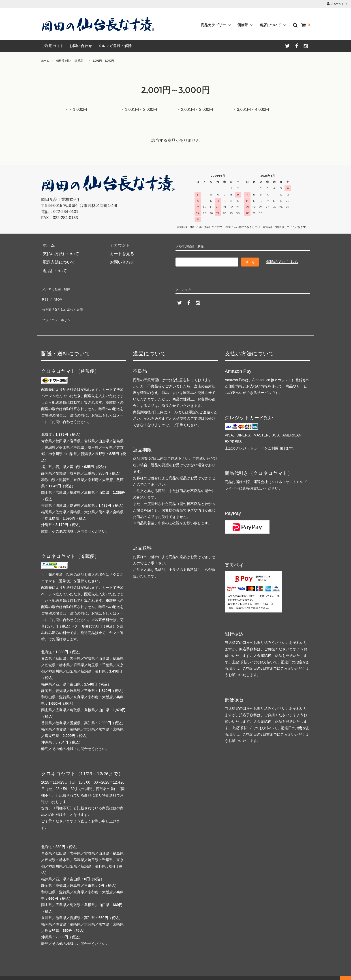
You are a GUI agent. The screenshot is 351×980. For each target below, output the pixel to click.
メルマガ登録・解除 (115, 46)
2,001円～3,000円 (103, 61)
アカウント (337, 4)
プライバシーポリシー (61, 314)
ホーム (45, 61)
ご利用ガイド (53, 46)
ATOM (58, 297)
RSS (45, 297)
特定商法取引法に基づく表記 (67, 305)
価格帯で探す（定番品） (71, 61)
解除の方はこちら (282, 262)
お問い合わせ (81, 46)
